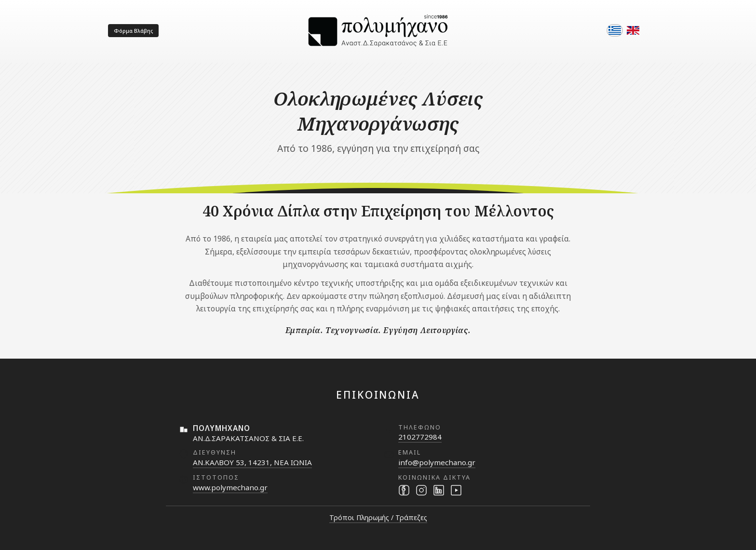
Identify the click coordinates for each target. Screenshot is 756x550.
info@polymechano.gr (437, 462)
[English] (633, 30)
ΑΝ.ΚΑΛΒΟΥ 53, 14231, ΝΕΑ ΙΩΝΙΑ (252, 462)
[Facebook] (404, 490)
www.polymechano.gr (230, 487)
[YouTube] (456, 490)
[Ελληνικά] (615, 30)
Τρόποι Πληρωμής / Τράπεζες (378, 517)
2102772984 (420, 437)
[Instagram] (421, 490)
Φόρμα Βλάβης (133, 31)
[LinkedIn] (439, 490)
